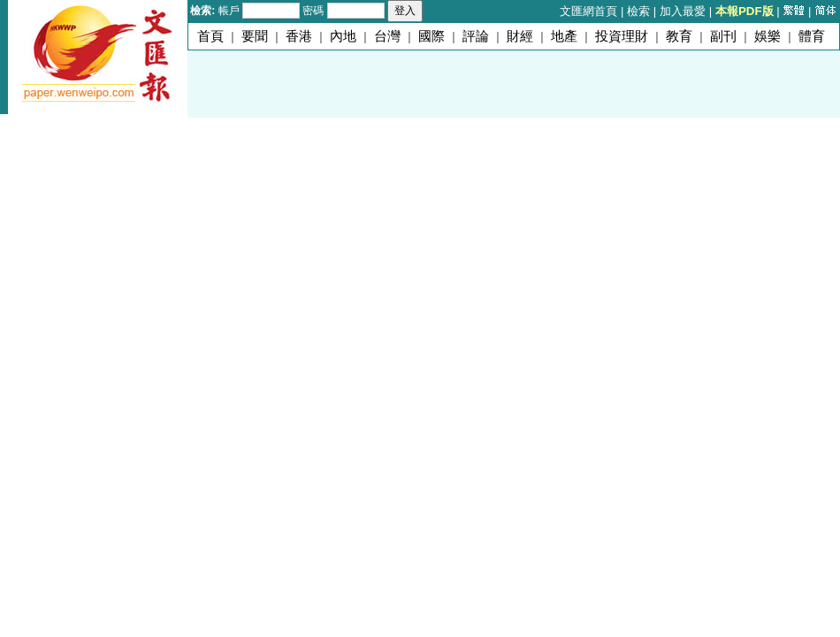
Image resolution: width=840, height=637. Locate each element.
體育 (812, 36)
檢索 (638, 11)
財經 (520, 36)
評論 (476, 36)
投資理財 (622, 36)
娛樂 (767, 36)
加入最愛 (683, 11)
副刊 (723, 36)
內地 (343, 36)
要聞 (255, 36)
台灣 (387, 36)
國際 (431, 36)
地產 (564, 36)
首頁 (210, 36)
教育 (679, 36)
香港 (299, 36)
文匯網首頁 (588, 11)
